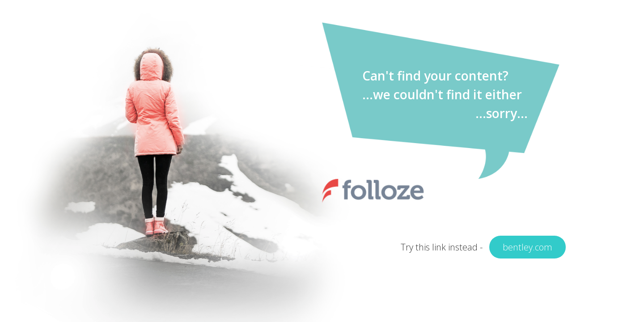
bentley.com (527, 247)
